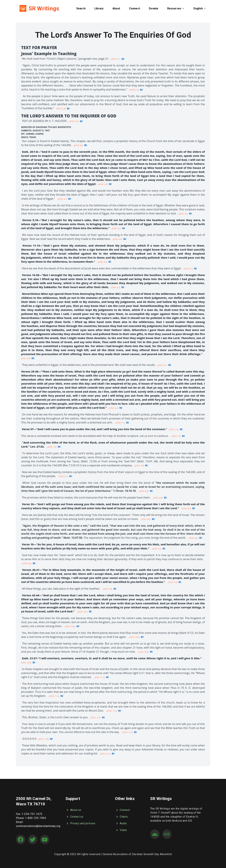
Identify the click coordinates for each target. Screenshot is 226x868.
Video (121, 830)
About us (73, 810)
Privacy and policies (80, 823)
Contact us (74, 817)
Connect (122, 810)
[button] (81, 8)
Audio (121, 823)
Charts (121, 817)
